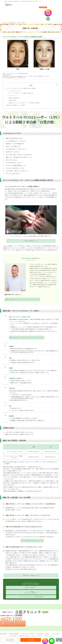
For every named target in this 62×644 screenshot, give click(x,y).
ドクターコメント (13, 96)
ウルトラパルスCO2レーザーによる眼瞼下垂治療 (30, 597)
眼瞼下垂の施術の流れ (14, 98)
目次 (31, 85)
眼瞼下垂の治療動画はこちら (30, 241)
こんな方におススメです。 (15, 91)
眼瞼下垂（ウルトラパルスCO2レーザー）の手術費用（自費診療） (25, 103)
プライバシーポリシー (37, 636)
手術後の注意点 (13, 100)
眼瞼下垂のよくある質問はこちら (30, 575)
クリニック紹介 (56, 634)
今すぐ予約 (31, 640)
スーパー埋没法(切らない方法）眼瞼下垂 (30, 592)
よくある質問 (39, 634)
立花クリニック (48, 636)
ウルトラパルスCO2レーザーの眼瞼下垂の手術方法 (21, 93)
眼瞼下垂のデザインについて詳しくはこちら (22, 299)
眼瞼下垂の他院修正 (14, 634)
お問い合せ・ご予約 (24, 636)
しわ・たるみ (25, 634)
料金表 (32, 634)
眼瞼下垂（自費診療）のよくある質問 (16, 105)
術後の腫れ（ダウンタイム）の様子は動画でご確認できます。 (21, 569)
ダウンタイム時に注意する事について (32, 541)
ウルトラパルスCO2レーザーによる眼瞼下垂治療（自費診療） (22, 88)
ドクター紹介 (13, 636)
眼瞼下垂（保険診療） (30, 587)
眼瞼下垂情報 (3, 634)
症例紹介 (47, 634)
